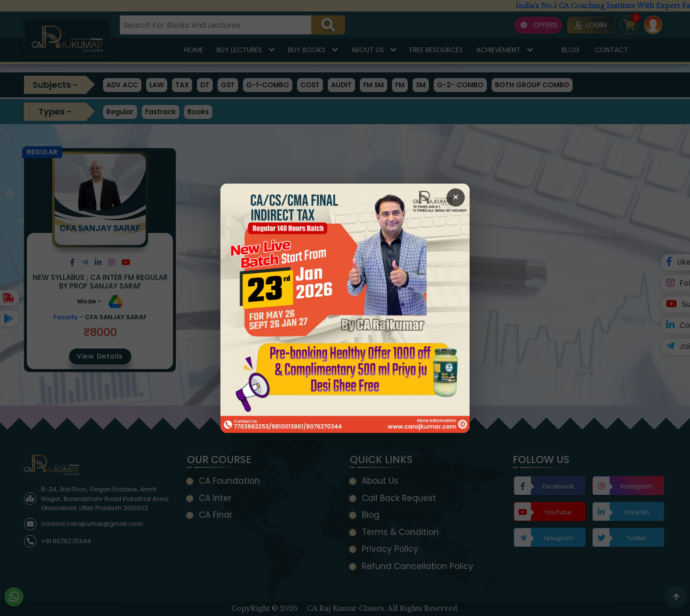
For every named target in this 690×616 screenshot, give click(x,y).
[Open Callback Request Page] (345, 308)
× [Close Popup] (456, 197)
